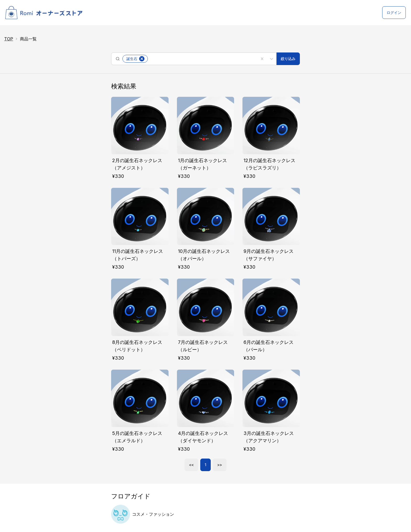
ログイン (394, 12)
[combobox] (150, 59)
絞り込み (288, 59)
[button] (142, 59)
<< (191, 465)
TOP (9, 39)
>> (220, 465)
